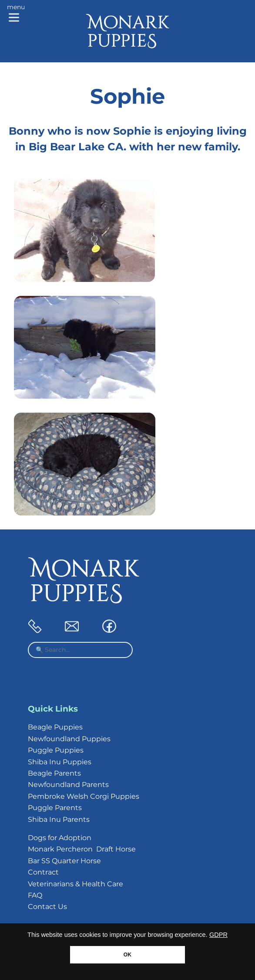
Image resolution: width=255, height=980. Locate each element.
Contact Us (47, 907)
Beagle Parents (54, 773)
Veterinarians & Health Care (75, 884)
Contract (43, 872)
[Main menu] (16, 14)
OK (127, 955)
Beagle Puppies (55, 727)
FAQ (35, 895)
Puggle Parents (55, 808)
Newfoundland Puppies (69, 739)
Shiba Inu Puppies (60, 762)
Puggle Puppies (56, 750)
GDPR (218, 935)
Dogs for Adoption (60, 838)
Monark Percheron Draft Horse (82, 849)
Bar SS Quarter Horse (64, 861)
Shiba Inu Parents (59, 819)
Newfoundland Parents (68, 785)
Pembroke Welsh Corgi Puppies (84, 796)
